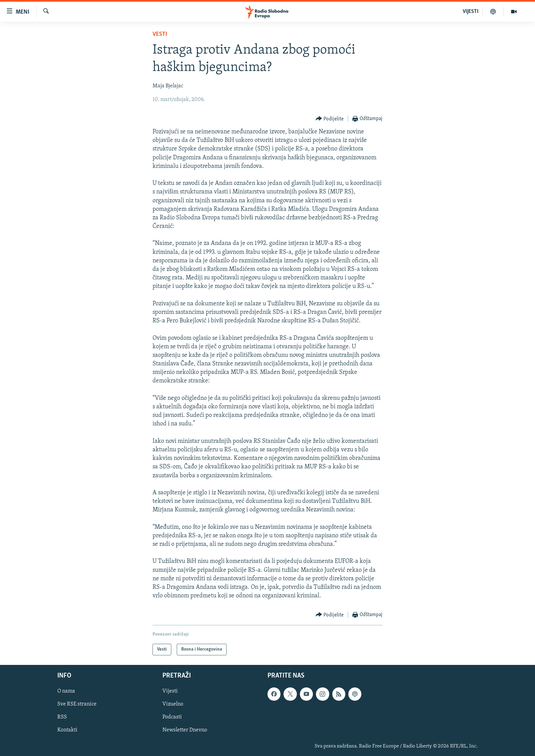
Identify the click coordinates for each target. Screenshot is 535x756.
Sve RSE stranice (77, 704)
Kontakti (67, 730)
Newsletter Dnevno (185, 730)
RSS (62, 717)
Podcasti (172, 717)
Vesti (160, 34)
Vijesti (170, 692)
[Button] (330, 119)
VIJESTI (471, 12)
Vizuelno (173, 704)
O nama (66, 692)
